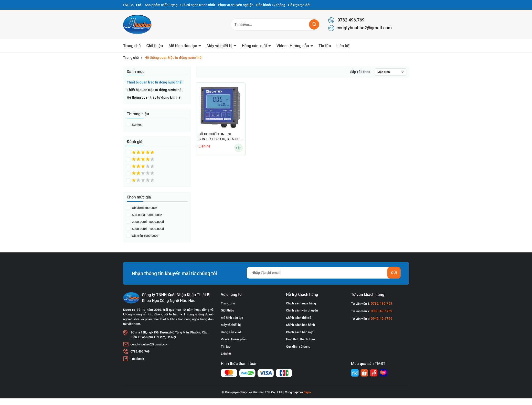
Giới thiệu (155, 46)
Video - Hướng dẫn (293, 46)
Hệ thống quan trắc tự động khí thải (154, 97)
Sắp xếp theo (360, 72)
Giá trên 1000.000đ (145, 236)
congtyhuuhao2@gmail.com (360, 28)
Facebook (137, 359)
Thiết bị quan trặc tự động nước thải (155, 82)
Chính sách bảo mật (300, 332)
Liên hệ (343, 46)
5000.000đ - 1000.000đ (148, 229)
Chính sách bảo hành (300, 325)
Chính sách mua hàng (301, 303)
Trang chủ (132, 46)
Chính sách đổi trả (299, 318)
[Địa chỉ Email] (324, 273)
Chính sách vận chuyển (302, 310)
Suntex (136, 125)
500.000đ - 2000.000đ (147, 215)
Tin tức (325, 46)
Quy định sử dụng (298, 347)
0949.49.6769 (382, 319)
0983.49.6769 (382, 311)
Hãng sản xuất (255, 46)
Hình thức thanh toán (300, 339)
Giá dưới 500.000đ (144, 208)
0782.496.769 (346, 20)
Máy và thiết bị (220, 46)
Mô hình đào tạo (183, 46)
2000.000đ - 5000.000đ (148, 222)
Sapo (307, 392)
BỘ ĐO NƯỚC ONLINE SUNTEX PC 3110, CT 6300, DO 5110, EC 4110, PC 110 (219, 137)
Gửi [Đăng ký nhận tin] (394, 273)
